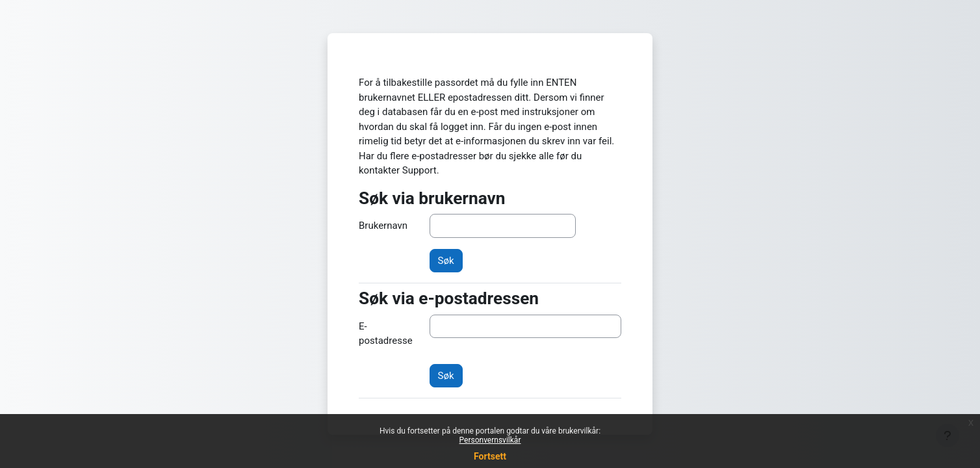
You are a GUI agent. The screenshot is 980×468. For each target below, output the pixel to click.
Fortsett (490, 456)
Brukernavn (383, 226)
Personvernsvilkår (490, 440)
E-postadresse (386, 334)
